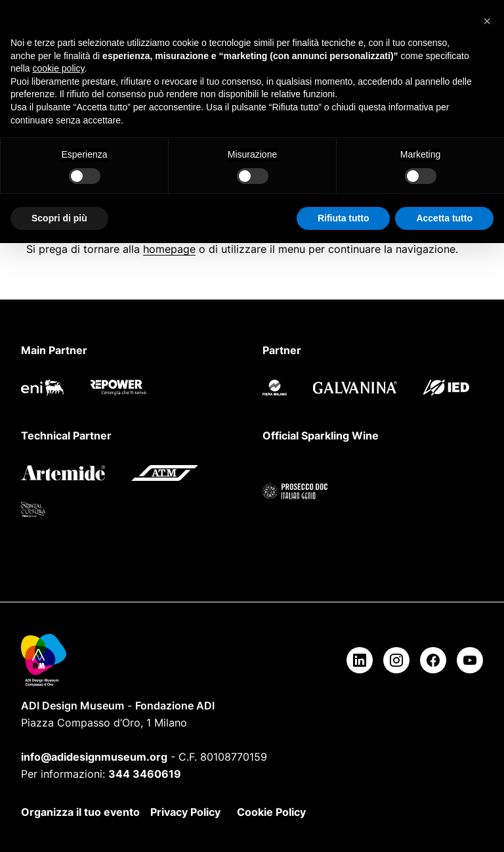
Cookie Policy (271, 812)
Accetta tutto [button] (444, 218)
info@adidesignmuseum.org (94, 757)
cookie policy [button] (58, 68)
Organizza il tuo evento (80, 812)
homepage (169, 249)
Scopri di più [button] (59, 218)
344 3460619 (145, 774)
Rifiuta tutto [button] (344, 218)
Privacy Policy (185, 812)
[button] (487, 21)
